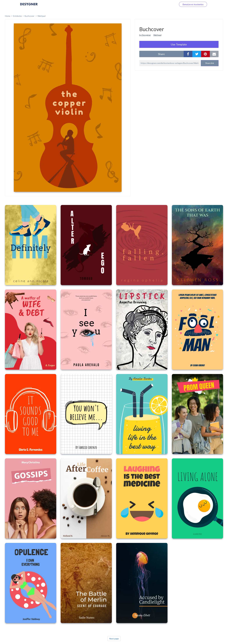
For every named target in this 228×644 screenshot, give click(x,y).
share (161, 54)
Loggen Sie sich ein (165, 4)
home (8, 16)
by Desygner (145, 35)
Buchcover (30, 16)
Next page (114, 639)
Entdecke (17, 16)
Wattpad (42, 16)
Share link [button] (210, 63)
